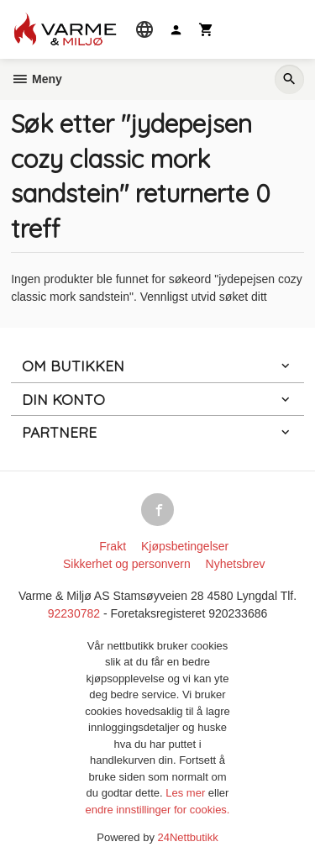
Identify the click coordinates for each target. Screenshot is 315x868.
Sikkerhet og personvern (127, 564)
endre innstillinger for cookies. (158, 810)
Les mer (187, 793)
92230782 (74, 613)
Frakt (113, 546)
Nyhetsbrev (236, 564)
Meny (37, 79)
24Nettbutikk (188, 837)
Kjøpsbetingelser (185, 546)
